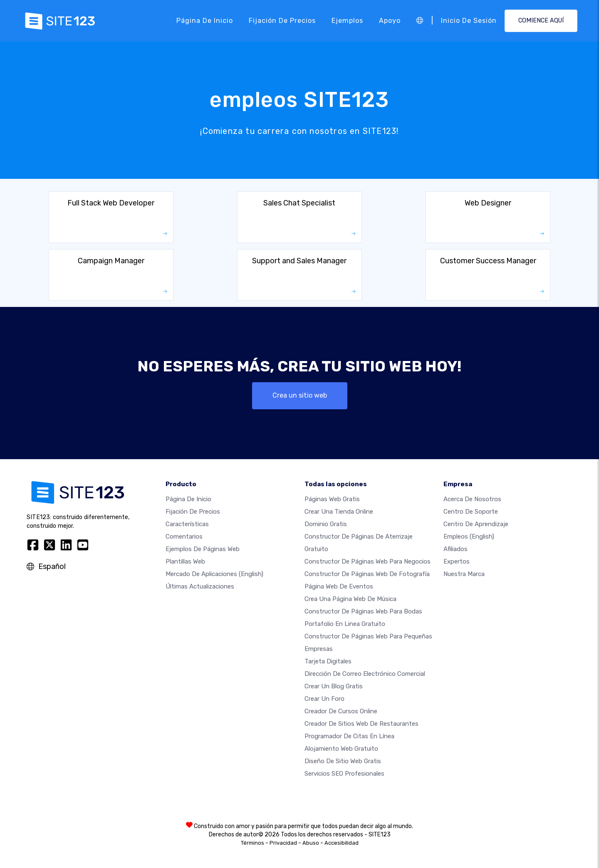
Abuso (311, 843)
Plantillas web (185, 561)
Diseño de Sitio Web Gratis (343, 761)
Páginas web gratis (332, 499)
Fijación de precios (282, 21)
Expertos (457, 561)
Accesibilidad (342, 843)
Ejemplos (347, 21)
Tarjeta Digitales (328, 661)
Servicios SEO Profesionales (344, 774)
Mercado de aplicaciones (214, 574)
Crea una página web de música (350, 599)
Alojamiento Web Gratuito (341, 749)
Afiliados (455, 549)
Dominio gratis (326, 524)
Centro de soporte (471, 512)
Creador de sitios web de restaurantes (361, 724)
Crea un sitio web (300, 395)
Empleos (469, 537)
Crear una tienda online (339, 512)
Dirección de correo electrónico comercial (365, 674)
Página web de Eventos (339, 586)
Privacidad (283, 843)
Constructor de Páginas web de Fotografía (367, 574)
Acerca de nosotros (472, 499)
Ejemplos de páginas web (203, 549)
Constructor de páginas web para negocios (368, 561)
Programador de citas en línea (349, 736)
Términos (252, 843)
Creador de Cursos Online (341, 711)
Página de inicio (205, 21)
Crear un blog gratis (334, 686)
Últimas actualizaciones (200, 586)
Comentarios (184, 537)
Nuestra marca (464, 574)
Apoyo (390, 21)
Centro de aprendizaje (476, 524)
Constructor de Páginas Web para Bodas (363, 611)
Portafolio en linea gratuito (345, 624)
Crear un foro (324, 699)
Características (187, 524)
